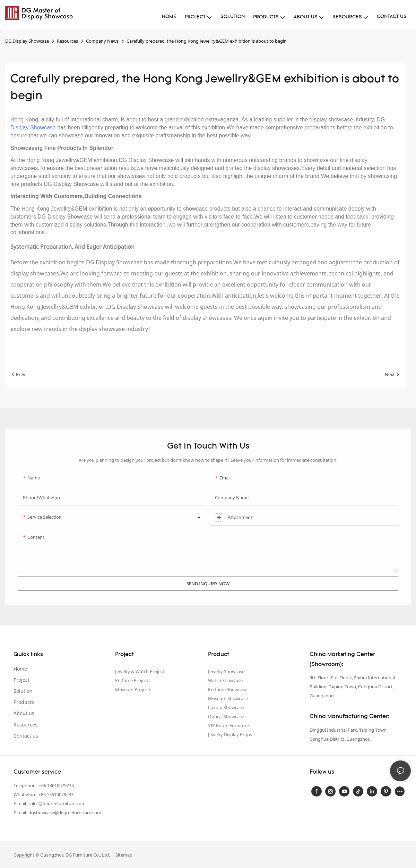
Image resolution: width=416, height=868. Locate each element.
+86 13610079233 (56, 785)
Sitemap (123, 855)
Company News (102, 41)
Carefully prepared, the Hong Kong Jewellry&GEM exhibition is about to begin (207, 41)
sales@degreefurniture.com (57, 803)
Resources (67, 41)
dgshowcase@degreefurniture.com (65, 812)
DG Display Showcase (27, 41)
